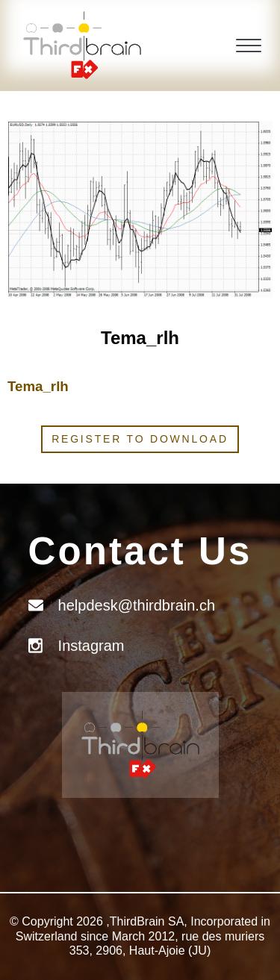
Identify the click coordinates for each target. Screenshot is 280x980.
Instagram (91, 646)
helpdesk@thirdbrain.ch (137, 605)
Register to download (140, 439)
